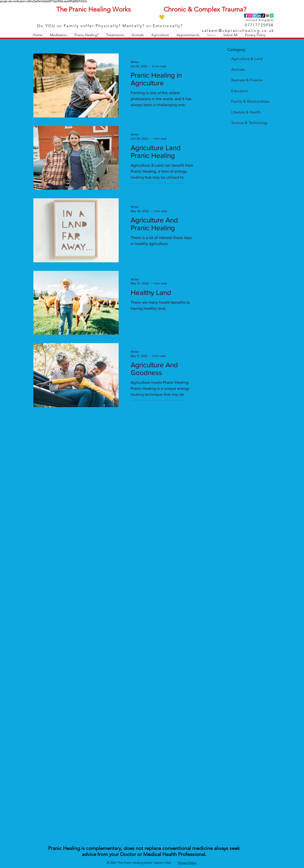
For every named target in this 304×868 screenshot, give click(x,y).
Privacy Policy (187, 863)
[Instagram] (250, 16)
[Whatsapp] (272, 16)
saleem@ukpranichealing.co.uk (238, 30)
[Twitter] (255, 16)
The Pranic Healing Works (93, 9)
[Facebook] (246, 16)
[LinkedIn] (259, 16)
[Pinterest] (267, 16)
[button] (58, 35)
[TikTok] (263, 16)
